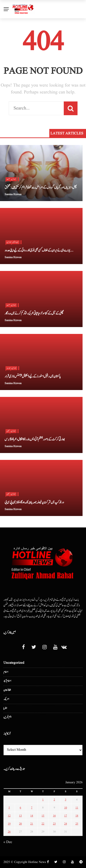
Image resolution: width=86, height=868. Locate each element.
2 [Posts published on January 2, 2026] (54, 800)
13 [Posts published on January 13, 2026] (20, 816)
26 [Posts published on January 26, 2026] (9, 832)
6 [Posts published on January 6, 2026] (20, 808)
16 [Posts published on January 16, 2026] (54, 816)
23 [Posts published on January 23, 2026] (54, 824)
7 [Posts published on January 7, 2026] (32, 808)
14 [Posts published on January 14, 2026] (32, 816)
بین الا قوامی (15, 242)
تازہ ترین (13, 179)
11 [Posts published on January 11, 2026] (77, 808)
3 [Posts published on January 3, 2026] (66, 800)
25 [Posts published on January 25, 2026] (77, 824)
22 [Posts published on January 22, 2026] (43, 824)
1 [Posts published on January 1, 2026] (43, 800)
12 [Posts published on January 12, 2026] (9, 816)
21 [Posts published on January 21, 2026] (32, 824)
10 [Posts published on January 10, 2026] (66, 808)
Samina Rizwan (13, 194)
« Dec (8, 842)
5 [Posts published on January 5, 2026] (9, 808)
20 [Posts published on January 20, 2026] (20, 824)
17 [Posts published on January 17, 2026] (66, 816)
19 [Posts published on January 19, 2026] (9, 824)
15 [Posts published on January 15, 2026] (43, 816)
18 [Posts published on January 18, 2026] (77, 816)
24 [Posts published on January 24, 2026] (66, 824)
